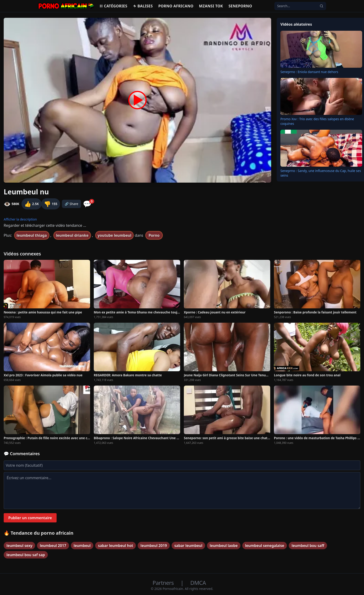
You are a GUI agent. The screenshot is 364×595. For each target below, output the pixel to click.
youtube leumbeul (115, 235)
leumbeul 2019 (154, 546)
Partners (164, 583)
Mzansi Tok (211, 6)
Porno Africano (176, 6)
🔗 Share (71, 204)
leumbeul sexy (19, 546)
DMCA (198, 583)
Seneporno (240, 6)
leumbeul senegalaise (265, 546)
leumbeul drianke (72, 235)
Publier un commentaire (30, 518)
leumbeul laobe (224, 546)
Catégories (113, 6)
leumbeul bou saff (308, 546)
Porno (154, 235)
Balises (143, 6)
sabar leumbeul (188, 546)
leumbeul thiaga (32, 235)
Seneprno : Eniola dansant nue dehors (309, 72)
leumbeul (82, 546)
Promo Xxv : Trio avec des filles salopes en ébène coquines (317, 121)
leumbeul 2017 (53, 546)
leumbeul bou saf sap (26, 555)
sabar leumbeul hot (115, 546)
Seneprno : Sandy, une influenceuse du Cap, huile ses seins (321, 173)
